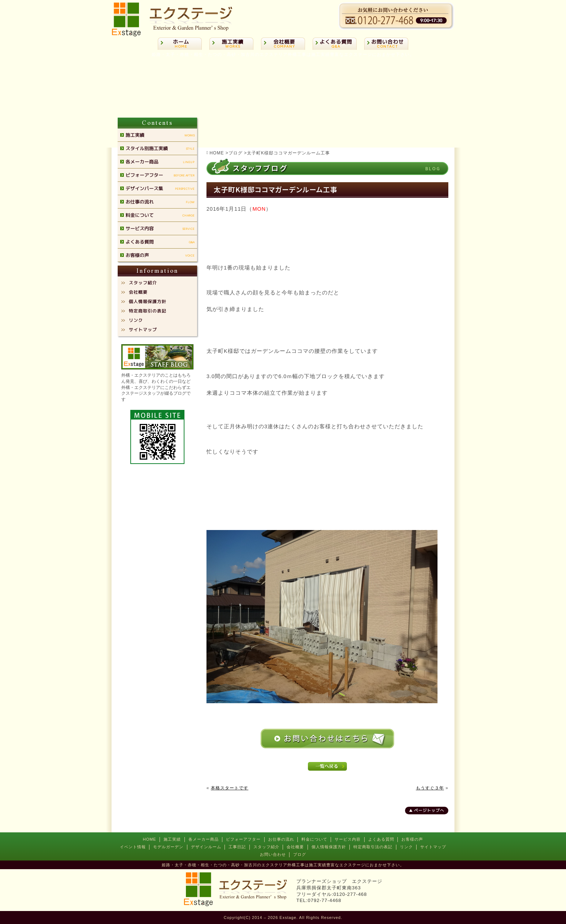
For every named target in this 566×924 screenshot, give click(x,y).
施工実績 (172, 839)
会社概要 (295, 847)
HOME (150, 839)
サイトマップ (433, 847)
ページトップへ (429, 810)
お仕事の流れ (281, 839)
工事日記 (237, 847)
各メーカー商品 (204, 839)
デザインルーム (206, 847)
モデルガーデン (168, 847)
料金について (314, 839)
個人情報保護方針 (329, 847)
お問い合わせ (273, 854)
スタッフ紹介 (266, 847)
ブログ (300, 854)
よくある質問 (381, 839)
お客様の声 (412, 839)
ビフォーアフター (243, 839)
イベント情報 (133, 847)
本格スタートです (230, 788)
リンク (406, 847)
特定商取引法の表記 (373, 847)
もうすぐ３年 (430, 788)
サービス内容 (348, 839)
